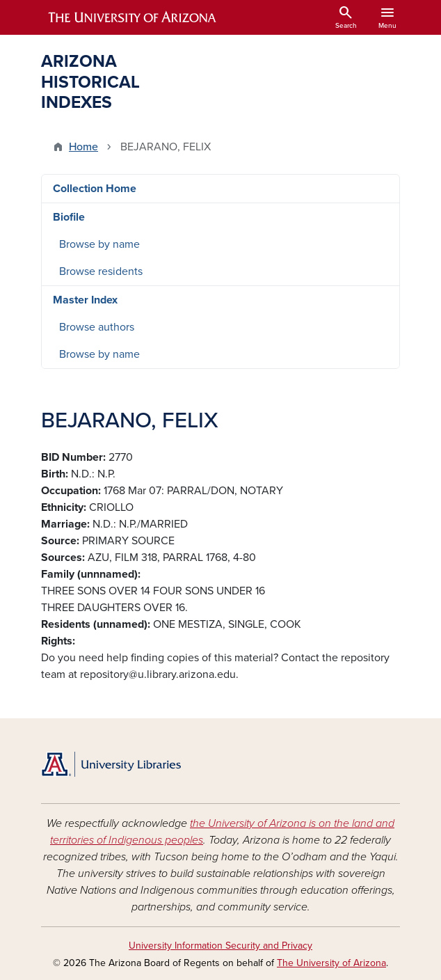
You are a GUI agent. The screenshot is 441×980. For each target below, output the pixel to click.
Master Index (85, 300)
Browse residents (101, 271)
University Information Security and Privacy (220, 946)
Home (83, 147)
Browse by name (99, 244)
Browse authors (97, 327)
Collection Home (95, 189)
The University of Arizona (331, 963)
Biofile (69, 217)
